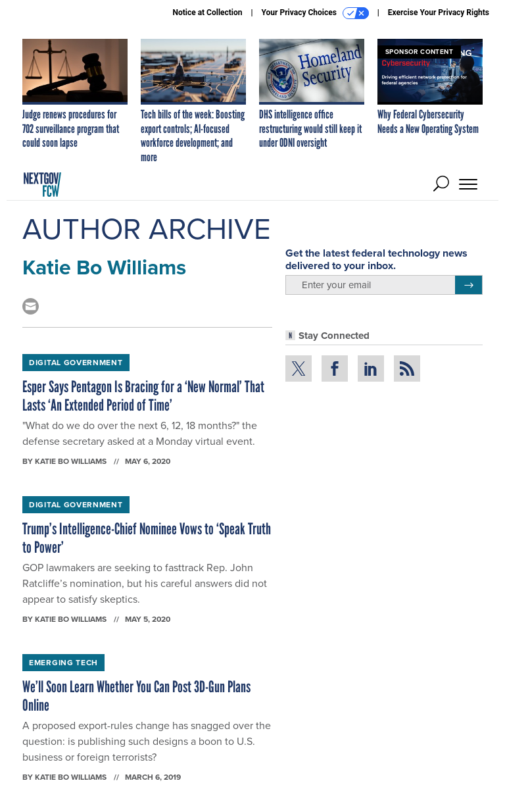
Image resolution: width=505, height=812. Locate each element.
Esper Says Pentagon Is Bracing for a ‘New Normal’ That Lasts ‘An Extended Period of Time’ (143, 396)
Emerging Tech (63, 662)
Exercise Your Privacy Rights (439, 13)
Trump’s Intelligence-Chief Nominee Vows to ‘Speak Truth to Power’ (147, 538)
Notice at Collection (207, 13)
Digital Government (76, 362)
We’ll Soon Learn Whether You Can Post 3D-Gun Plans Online (136, 696)
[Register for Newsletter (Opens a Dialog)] (469, 285)
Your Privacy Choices (315, 13)
